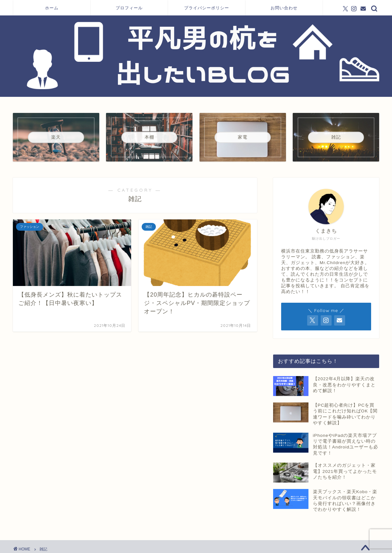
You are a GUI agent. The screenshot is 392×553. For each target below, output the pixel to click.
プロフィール (129, 8)
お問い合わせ (284, 8)
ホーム (52, 8)
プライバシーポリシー (207, 8)
